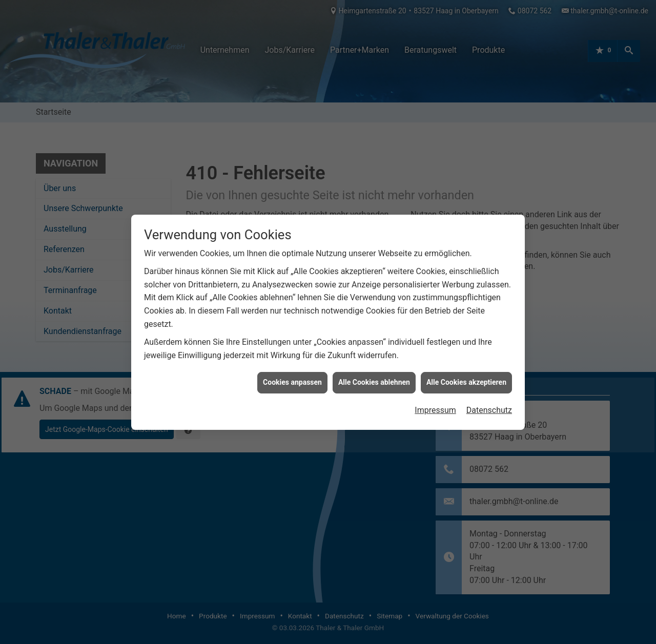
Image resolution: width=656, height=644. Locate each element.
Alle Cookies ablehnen (374, 375)
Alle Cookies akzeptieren (466, 375)
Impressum (435, 402)
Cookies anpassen (292, 375)
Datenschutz (489, 402)
